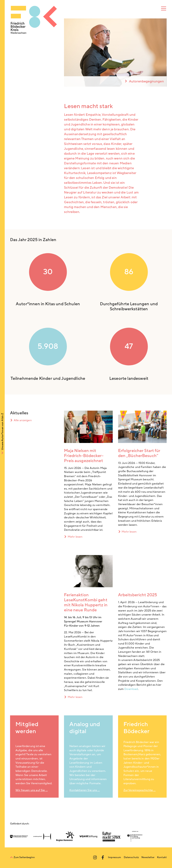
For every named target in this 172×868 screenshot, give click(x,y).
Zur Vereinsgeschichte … (140, 790)
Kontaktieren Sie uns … (85, 790)
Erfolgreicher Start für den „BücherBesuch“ (139, 453)
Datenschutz (131, 857)
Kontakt (162, 857)
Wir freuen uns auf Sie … (32, 790)
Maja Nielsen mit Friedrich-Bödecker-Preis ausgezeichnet (84, 456)
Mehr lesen (75, 537)
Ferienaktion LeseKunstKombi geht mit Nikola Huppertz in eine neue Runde (86, 603)
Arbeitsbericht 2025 (138, 595)
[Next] (163, 53)
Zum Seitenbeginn (24, 857)
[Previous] (67, 53)
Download (131, 689)
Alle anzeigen (23, 420)
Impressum (114, 857)
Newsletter (148, 857)
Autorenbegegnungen (146, 81)
